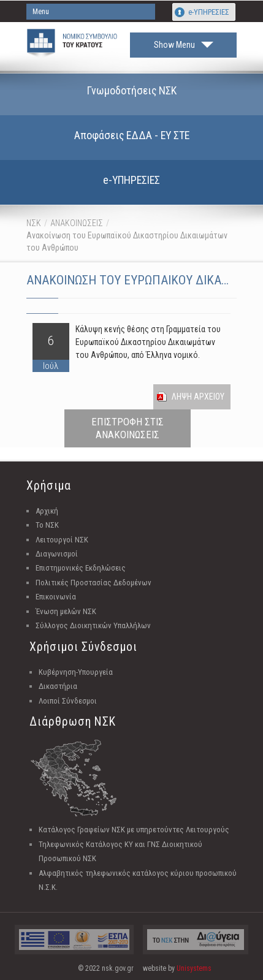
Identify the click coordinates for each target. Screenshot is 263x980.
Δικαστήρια (58, 686)
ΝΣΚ (34, 223)
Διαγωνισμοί (57, 554)
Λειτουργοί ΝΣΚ (62, 540)
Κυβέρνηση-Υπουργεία (76, 672)
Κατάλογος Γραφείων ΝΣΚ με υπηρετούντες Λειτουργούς (134, 830)
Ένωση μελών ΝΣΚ (66, 611)
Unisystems (194, 968)
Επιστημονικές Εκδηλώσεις (81, 568)
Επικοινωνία (56, 597)
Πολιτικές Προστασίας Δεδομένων (93, 583)
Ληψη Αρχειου (198, 397)
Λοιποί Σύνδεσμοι (68, 701)
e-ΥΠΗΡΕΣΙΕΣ (209, 12)
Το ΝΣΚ (47, 525)
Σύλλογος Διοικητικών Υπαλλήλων (93, 625)
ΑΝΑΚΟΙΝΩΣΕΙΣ (77, 223)
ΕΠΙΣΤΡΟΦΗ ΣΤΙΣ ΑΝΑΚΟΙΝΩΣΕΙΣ (128, 428)
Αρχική (47, 511)
